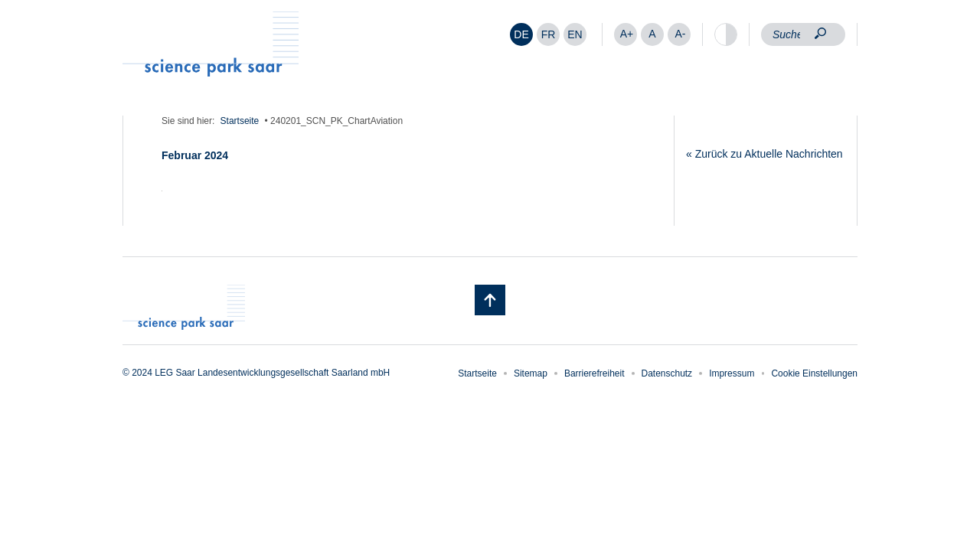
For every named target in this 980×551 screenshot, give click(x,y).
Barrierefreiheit (595, 373)
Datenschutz (667, 373)
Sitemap (531, 373)
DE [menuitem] (521, 34)
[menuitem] (521, 34)
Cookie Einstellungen (814, 373)
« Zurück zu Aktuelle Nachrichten (764, 154)
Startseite (240, 121)
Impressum (732, 373)
